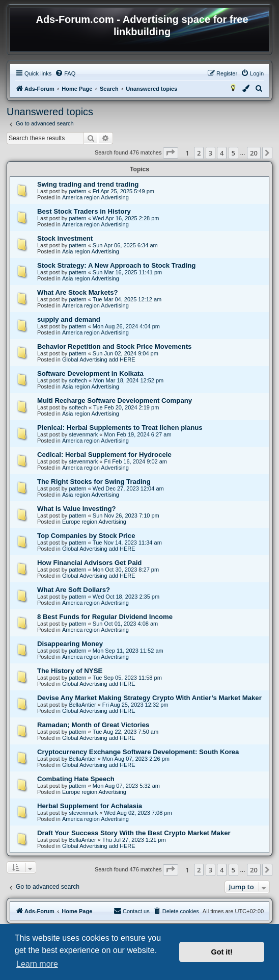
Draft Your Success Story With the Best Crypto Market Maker (134, 833)
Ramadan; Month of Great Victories (93, 725)
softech (78, 380)
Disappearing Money (70, 644)
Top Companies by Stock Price (86, 536)
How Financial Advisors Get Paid (89, 563)
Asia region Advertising (91, 251)
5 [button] (233, 153)
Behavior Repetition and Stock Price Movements (114, 346)
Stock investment (65, 238)
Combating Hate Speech (76, 779)
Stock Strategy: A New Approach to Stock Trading (116, 265)
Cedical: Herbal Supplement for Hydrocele (104, 455)
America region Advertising (95, 197)
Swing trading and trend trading (88, 184)
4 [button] (222, 153)
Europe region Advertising (94, 522)
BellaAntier (82, 705)
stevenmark (83, 434)
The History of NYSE (70, 671)
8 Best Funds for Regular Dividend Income (105, 617)
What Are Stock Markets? (78, 292)
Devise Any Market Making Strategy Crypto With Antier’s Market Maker (149, 698)
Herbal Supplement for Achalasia (90, 806)
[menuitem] (65, 73)
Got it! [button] (222, 952)
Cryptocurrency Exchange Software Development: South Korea (138, 752)
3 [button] (211, 153)
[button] (171, 153)
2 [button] (199, 153)
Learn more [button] (37, 964)
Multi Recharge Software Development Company (115, 401)
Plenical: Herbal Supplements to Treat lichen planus (120, 428)
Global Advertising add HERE (99, 359)
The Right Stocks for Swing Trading (94, 482)
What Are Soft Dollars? (74, 590)
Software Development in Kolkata (90, 373)
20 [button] (254, 153)
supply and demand (69, 319)
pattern (77, 191)
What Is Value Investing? (77, 509)
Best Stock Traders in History (84, 211)
